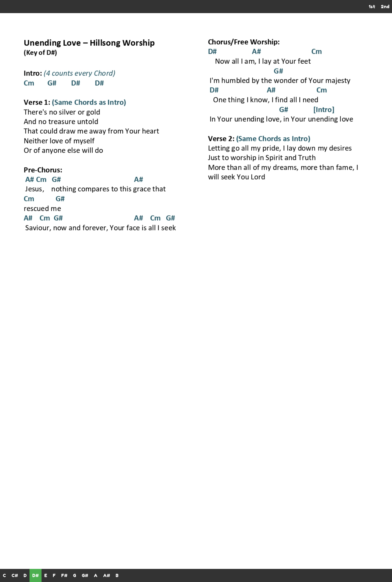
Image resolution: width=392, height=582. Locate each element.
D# (36, 575)
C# (15, 575)
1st (372, 7)
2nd (385, 7)
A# (107, 575)
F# (64, 575)
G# (85, 575)
